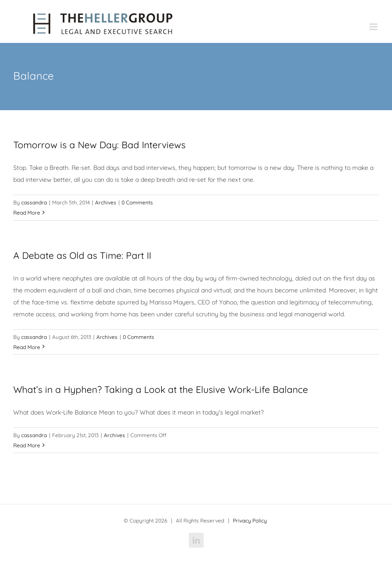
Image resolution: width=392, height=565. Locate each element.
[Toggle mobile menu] (374, 27)
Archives (106, 202)
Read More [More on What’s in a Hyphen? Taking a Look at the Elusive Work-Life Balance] (27, 445)
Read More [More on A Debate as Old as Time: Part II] (27, 347)
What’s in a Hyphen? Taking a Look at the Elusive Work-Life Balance (161, 389)
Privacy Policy (250, 521)
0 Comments (137, 202)
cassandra (34, 202)
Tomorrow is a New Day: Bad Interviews (99, 145)
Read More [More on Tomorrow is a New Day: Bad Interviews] (27, 213)
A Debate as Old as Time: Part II (82, 255)
